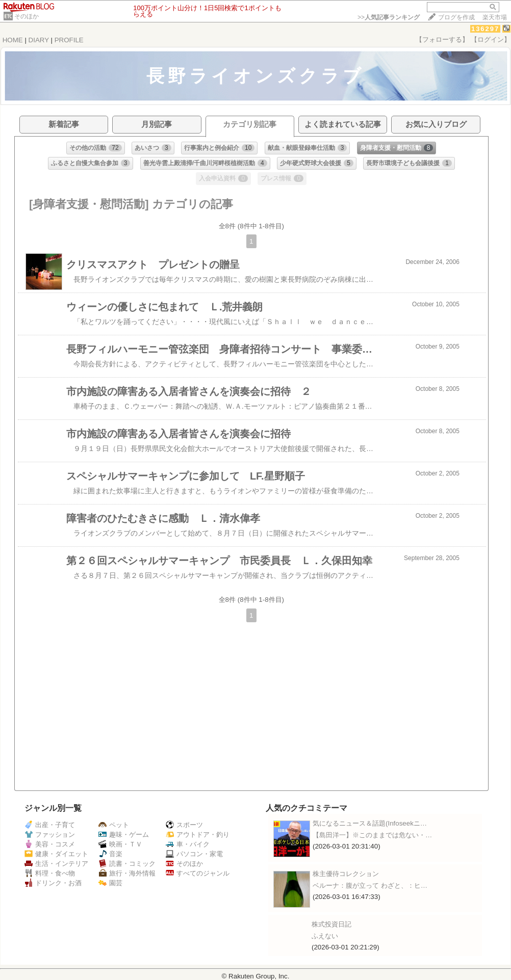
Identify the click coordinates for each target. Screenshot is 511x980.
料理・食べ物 (50, 873)
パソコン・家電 (194, 854)
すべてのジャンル (198, 873)
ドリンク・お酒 (53, 883)
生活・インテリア (56, 864)
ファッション (50, 835)
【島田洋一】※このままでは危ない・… (372, 835)
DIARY (39, 40)
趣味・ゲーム (124, 835)
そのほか (27, 16)
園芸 (110, 883)
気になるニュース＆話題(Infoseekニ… (370, 823)
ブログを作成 (456, 17)
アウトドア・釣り (198, 835)
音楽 (110, 854)
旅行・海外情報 (127, 873)
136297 (485, 29)
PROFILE (69, 40)
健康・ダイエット (56, 854)
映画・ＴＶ (120, 844)
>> (389, 17)
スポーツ (184, 825)
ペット (114, 825)
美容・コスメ (50, 844)
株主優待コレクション (346, 874)
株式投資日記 (331, 924)
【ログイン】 (491, 39)
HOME (13, 40)
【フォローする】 (442, 39)
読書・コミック (127, 864)
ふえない (325, 936)
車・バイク (188, 844)
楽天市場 (495, 17)
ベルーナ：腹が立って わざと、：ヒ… (370, 885)
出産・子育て (50, 825)
